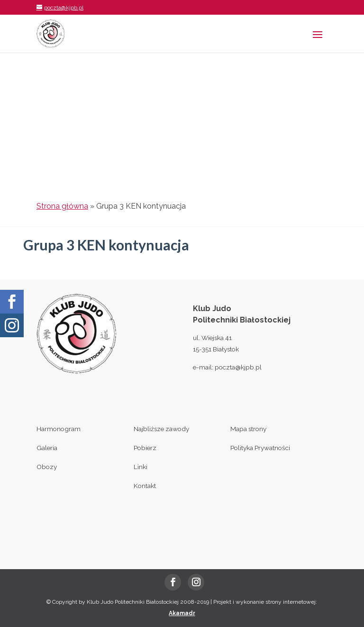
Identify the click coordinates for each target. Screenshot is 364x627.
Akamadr (182, 613)
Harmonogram (59, 429)
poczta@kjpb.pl (238, 367)
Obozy (47, 467)
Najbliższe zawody (161, 429)
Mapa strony (248, 429)
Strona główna (62, 206)
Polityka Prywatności (260, 448)
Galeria (47, 448)
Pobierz (145, 448)
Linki (141, 467)
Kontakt (145, 486)
